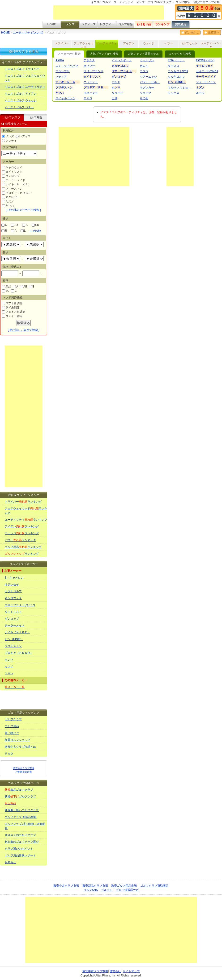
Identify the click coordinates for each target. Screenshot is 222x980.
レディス (23, 136)
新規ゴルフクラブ (20, 797)
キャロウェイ (12, 167)
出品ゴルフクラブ (19, 790)
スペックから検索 (180, 54)
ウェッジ (149, 43)
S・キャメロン (14, 578)
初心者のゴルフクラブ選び (22, 842)
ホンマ (9, 660)
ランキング (162, 24)
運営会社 (115, 971)
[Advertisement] (109, 13)
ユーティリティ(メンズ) (28, 33)
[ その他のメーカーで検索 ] (23, 210)
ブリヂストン (12, 189)
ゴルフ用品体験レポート (20, 855)
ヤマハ (8, 206)
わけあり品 (144, 24)
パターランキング (20, 540)
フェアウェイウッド (84, 45)
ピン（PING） (14, 639)
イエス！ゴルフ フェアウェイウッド (25, 78)
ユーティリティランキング (26, 520)
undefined (11, 244)
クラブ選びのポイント (19, 849)
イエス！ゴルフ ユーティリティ (25, 87)
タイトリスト (12, 172)
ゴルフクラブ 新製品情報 (21, 817)
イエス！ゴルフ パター (19, 107)
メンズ (70, 24)
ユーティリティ (107, 43)
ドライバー (62, 43)
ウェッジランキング (22, 533)
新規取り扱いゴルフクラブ (22, 810)
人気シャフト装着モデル (143, 54)
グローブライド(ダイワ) (20, 605)
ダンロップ (11, 176)
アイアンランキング (22, 526)
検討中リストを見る (24, 51)
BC (6, 291)
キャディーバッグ (211, 45)
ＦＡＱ (9, 754)
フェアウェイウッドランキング (26, 511)
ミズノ (8, 201)
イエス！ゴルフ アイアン (21, 94)
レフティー (107, 24)
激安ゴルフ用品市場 (124, 886)
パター (169, 43)
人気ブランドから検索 (104, 54)
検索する (24, 323)
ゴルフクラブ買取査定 (154, 886)
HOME (52, 24)
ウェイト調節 (12, 316)
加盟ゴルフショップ (17, 740)
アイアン (129, 43)
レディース (89, 24)
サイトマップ (131, 971)
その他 (35, 231)
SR (35, 225)
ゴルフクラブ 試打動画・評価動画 (25, 826)
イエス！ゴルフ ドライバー (22, 69)
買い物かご (190, 33)
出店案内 (212, 33)
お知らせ (10, 862)
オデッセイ (12, 584)
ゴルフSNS (91, 890)
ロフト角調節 (12, 303)
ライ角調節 (11, 308)
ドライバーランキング (23, 502)
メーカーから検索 (69, 54)
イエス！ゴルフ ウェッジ (21, 100)
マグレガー (11, 197)
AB (23, 287)
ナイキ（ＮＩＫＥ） (16, 184)
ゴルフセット (189, 43)
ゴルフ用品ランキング (23, 547)
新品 (6, 287)
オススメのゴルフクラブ (20, 835)
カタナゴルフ (13, 591)
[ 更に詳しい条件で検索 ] (23, 330)
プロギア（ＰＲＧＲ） (18, 193)
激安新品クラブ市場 (95, 886)
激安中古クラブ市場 (66, 886)
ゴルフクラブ (13, 719)
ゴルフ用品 (125, 24)
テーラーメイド (14, 180)
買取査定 (181, 24)
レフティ (9, 141)
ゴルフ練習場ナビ (127, 890)
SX (15, 225)
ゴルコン (107, 890)
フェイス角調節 (14, 312)
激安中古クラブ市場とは (20, 747)
